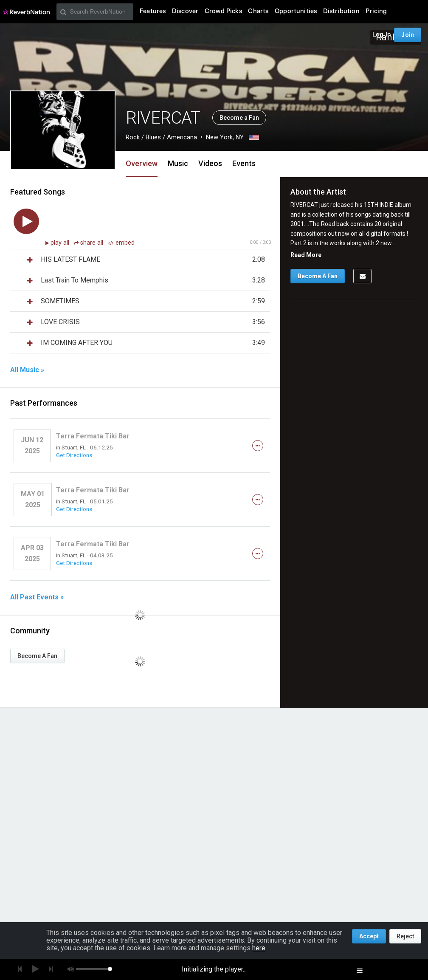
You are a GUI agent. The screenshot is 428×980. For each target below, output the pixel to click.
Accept (369, 936)
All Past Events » (37, 597)
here (259, 948)
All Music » (27, 370)
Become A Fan (37, 656)
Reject (405, 936)
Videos (210, 163)
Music (178, 163)
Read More (306, 255)
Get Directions (74, 455)
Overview (142, 163)
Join (408, 35)
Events (244, 163)
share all (90, 243)
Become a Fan (239, 118)
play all (61, 243)
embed (121, 243)
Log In (382, 35)
